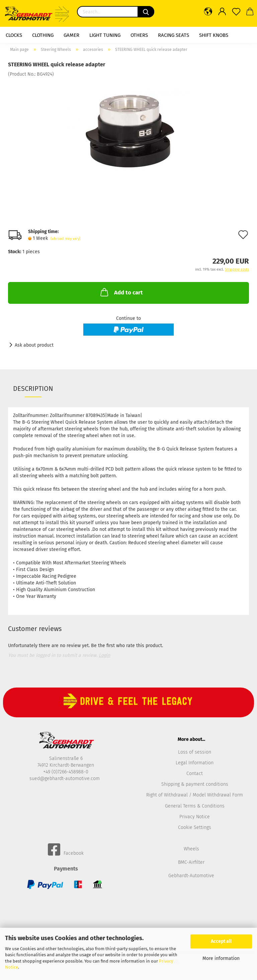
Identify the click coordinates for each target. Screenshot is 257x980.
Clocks (14, 35)
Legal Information (195, 763)
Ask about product (34, 345)
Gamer (71, 35)
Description (33, 389)
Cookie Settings (195, 827)
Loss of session (195, 752)
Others (139, 35)
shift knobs (214, 35)
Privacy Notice (195, 817)
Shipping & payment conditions (195, 784)
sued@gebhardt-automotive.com (65, 779)
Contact (195, 774)
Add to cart (121, 292)
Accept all (221, 941)
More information (221, 958)
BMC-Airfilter (191, 862)
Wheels (191, 849)
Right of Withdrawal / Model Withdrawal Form (195, 795)
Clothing (43, 35)
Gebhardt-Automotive (191, 876)
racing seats (174, 35)
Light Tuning (105, 35)
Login (104, 655)
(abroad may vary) (66, 239)
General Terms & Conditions (195, 806)
